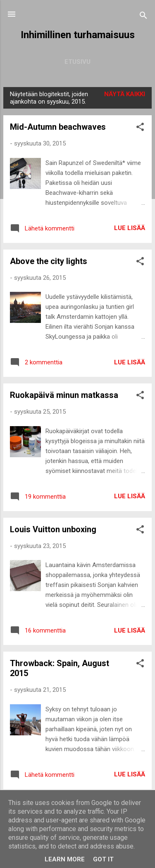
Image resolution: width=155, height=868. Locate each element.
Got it (103, 859)
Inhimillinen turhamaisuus (78, 35)
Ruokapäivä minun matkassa (64, 395)
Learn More (65, 859)
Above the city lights (49, 261)
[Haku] (143, 17)
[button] (140, 128)
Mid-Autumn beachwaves (58, 127)
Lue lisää (130, 228)
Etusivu (77, 62)
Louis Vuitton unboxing (53, 529)
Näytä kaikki (125, 94)
